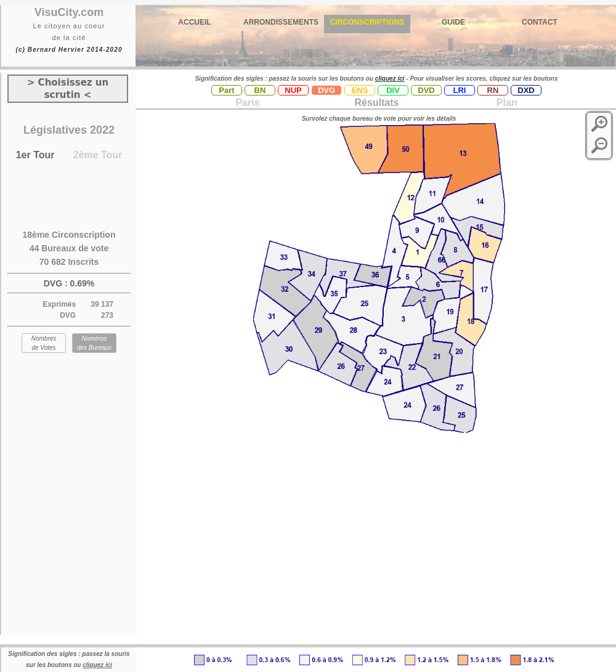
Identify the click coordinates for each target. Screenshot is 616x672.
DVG (326, 90)
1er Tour (35, 155)
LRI (460, 90)
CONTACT (540, 22)
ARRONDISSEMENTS (281, 22)
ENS (360, 90)
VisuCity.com (69, 12)
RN (493, 90)
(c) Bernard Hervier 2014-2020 (69, 50)
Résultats (376, 103)
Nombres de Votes (44, 343)
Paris (247, 103)
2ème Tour (98, 155)
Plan (505, 103)
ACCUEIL (194, 22)
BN (260, 90)
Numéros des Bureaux (94, 343)
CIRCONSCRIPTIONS (367, 22)
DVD (426, 90)
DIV (393, 90)
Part (226, 90)
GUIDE (453, 22)
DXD (526, 90)
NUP (293, 90)
